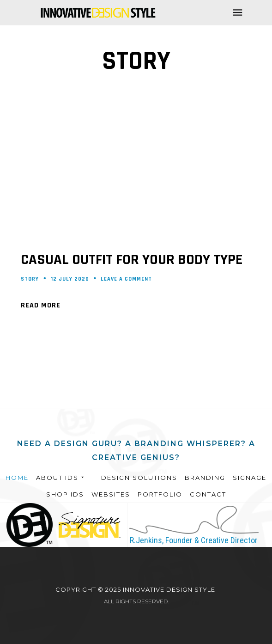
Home (17, 478)
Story (30, 279)
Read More (41, 305)
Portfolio (160, 494)
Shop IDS (65, 494)
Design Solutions (139, 478)
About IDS (61, 478)
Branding (205, 478)
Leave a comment (126, 279)
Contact (208, 494)
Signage (250, 478)
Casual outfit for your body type (132, 260)
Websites (111, 494)
